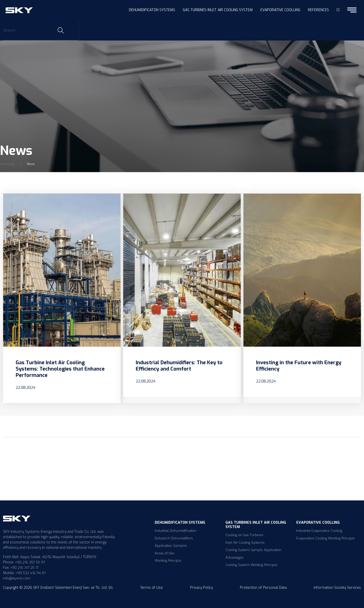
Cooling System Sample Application (253, 550)
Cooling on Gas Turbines (244, 535)
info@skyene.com (17, 578)
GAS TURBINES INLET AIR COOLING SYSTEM (218, 10)
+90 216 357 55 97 (30, 562)
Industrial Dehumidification (176, 531)
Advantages (234, 558)
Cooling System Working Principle (252, 565)
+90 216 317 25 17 (24, 568)
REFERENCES (318, 10)
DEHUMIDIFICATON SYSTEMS (152, 10)
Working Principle (168, 561)
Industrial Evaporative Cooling (319, 531)
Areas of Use (165, 553)
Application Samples (171, 546)
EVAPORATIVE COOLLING (280, 10)
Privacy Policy (201, 588)
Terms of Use (152, 588)
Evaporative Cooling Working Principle (326, 538)
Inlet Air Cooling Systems (245, 543)
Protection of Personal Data (263, 588)
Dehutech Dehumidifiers (174, 538)
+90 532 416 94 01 (31, 573)
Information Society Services (337, 588)
